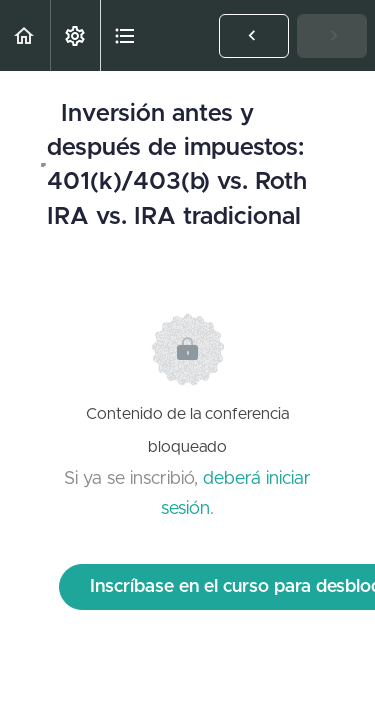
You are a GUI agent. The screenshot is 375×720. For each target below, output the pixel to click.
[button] (25, 35)
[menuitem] (75, 35)
